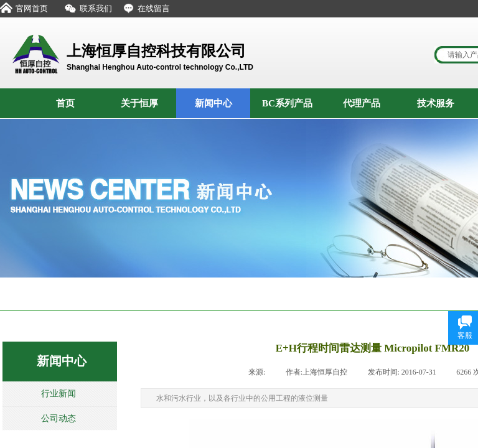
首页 (65, 103)
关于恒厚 (139, 103)
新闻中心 (213, 103)
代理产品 (362, 103)
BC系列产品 (287, 103)
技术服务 (436, 103)
